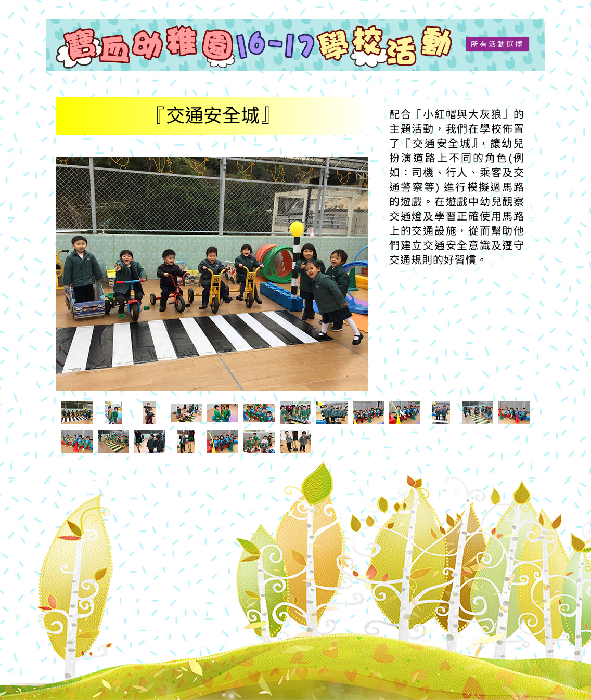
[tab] (77, 413)
